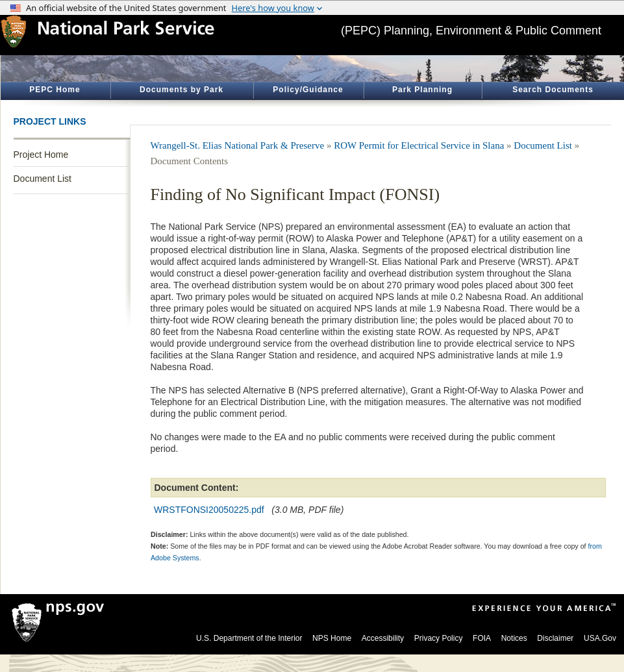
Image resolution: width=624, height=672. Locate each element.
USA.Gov (600, 638)
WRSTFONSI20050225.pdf (209, 510)
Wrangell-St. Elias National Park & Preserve (238, 145)
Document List (43, 179)
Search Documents (553, 90)
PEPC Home (55, 90)
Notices (514, 638)
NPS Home (332, 638)
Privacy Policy (439, 638)
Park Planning (422, 90)
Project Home (41, 155)
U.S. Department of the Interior (249, 638)
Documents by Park (181, 90)
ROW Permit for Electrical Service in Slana (419, 145)
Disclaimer (555, 638)
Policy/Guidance (308, 90)
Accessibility (383, 638)
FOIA (482, 638)
